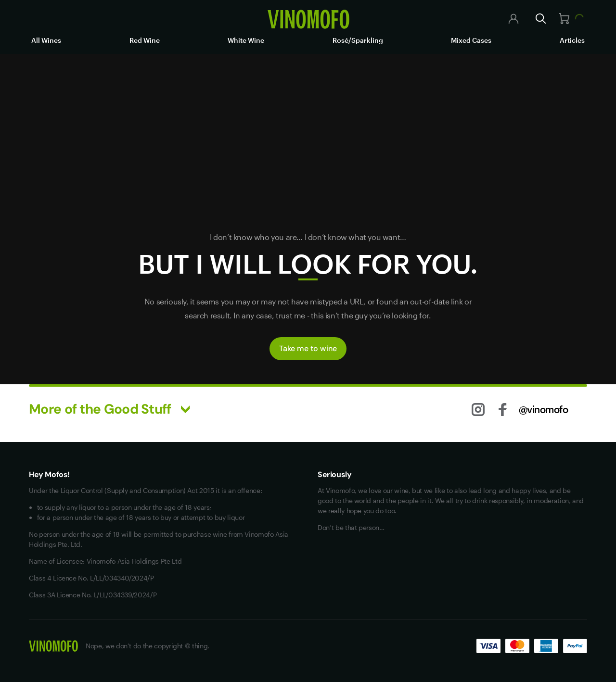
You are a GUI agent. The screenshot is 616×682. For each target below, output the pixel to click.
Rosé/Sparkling (358, 40)
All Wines (46, 40)
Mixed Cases (471, 40)
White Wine (246, 40)
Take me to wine (308, 348)
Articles (572, 40)
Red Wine (145, 40)
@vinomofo (544, 409)
